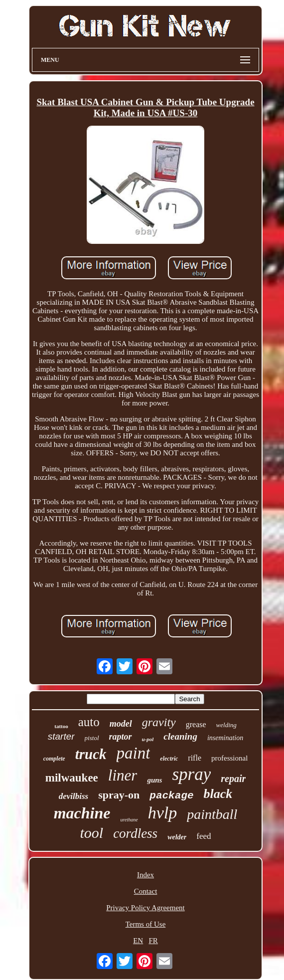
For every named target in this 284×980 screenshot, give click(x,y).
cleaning (180, 736)
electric (169, 759)
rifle (195, 758)
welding (226, 725)
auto (89, 722)
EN (138, 941)
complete (54, 759)
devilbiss (74, 796)
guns (154, 780)
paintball (212, 814)
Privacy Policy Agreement (145, 908)
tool (91, 833)
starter (61, 736)
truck (91, 754)
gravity (159, 722)
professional (229, 758)
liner (123, 775)
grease (196, 724)
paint (134, 753)
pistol (92, 738)
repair (233, 779)
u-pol (148, 739)
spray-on (119, 795)
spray (191, 774)
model (121, 724)
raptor (121, 737)
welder (177, 837)
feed (204, 836)
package (171, 796)
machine (82, 813)
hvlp (163, 813)
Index (145, 875)
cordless (135, 833)
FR (153, 941)
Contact (146, 891)
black (218, 794)
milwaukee (72, 778)
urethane (129, 820)
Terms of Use (146, 924)
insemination (225, 738)
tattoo (61, 726)
